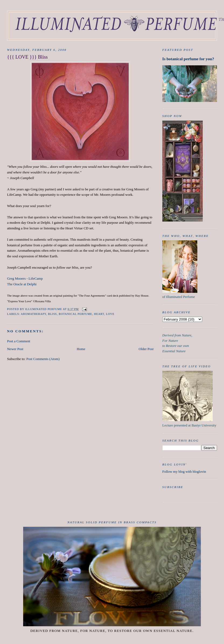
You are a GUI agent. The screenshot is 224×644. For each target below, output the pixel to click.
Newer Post (15, 349)
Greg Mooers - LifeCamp (25, 278)
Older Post (146, 349)
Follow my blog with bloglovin (184, 472)
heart (99, 314)
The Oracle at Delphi (22, 284)
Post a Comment (19, 341)
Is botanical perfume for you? (188, 59)
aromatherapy (33, 314)
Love (110, 314)
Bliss (53, 314)
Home (81, 349)
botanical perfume (75, 314)
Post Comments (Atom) (43, 359)
